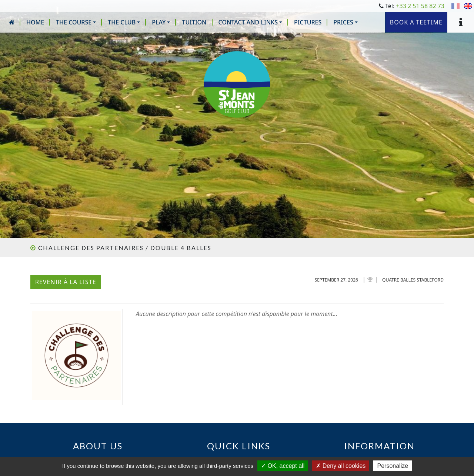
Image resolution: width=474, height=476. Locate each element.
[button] (76, 22)
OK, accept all (283, 466)
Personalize (393, 466)
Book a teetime (416, 22)
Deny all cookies (341, 466)
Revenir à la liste (66, 282)
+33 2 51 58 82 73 (420, 6)
